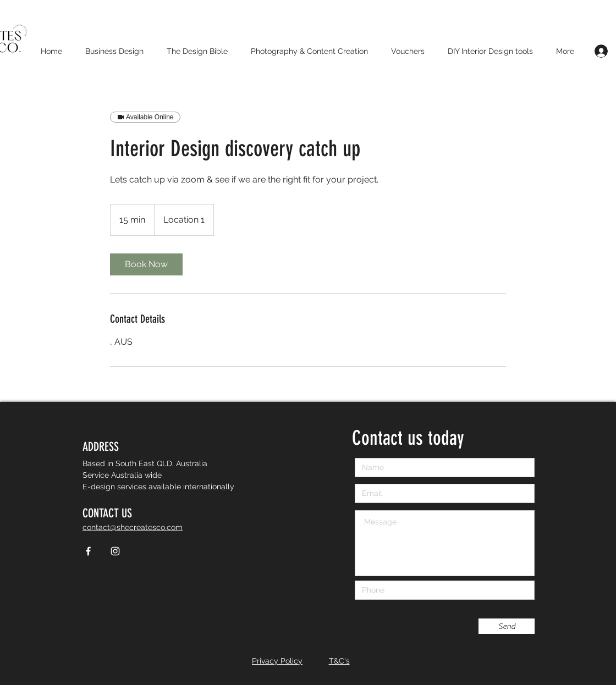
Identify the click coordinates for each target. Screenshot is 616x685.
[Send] (507, 626)
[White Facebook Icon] (88, 551)
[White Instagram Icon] (115, 551)
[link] (146, 264)
